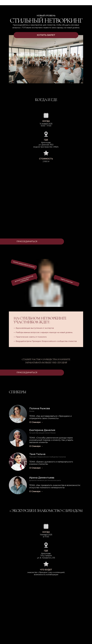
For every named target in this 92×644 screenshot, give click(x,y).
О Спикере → (36, 468)
